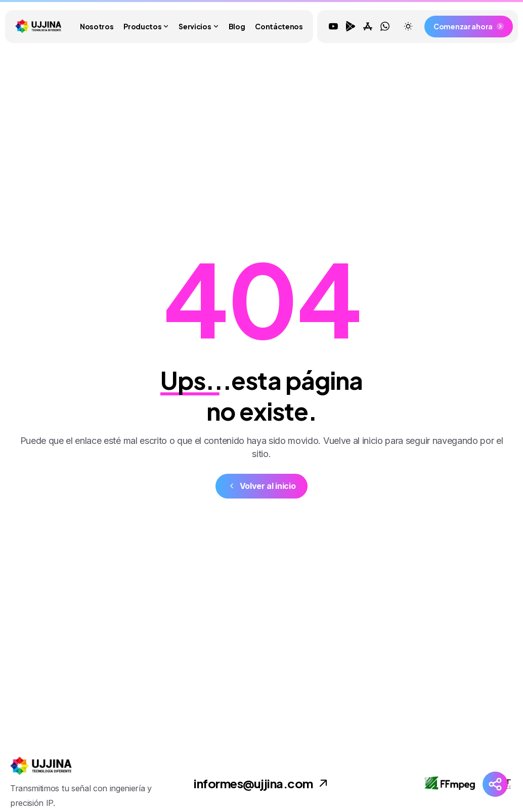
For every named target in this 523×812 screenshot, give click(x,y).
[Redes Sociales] (495, 784)
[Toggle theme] (408, 26)
